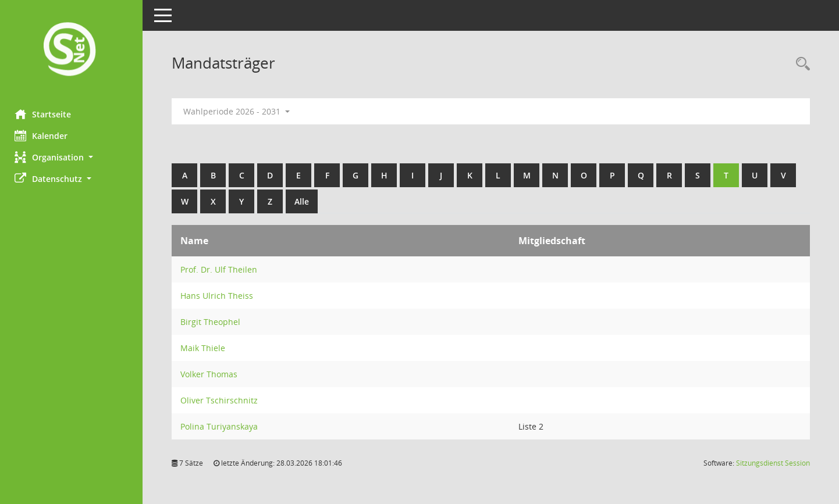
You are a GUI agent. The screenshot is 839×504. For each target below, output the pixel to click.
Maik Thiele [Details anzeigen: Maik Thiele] (206, 348)
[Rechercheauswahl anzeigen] (800, 64)
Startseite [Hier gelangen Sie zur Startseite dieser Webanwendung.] (46, 114)
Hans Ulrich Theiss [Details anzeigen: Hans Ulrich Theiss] (220, 296)
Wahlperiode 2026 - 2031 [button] (239, 111)
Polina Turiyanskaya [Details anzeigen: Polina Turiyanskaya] (222, 426)
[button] (73, 157)
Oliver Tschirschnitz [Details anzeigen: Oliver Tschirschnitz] (222, 400)
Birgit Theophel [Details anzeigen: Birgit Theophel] (213, 322)
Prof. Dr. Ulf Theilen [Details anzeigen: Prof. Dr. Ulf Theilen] (222, 269)
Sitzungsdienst (773, 463)
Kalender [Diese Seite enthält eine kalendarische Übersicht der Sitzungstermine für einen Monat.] (44, 135)
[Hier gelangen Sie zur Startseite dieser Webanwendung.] (73, 50)
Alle (305, 201)
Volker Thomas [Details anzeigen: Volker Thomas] (212, 374)
